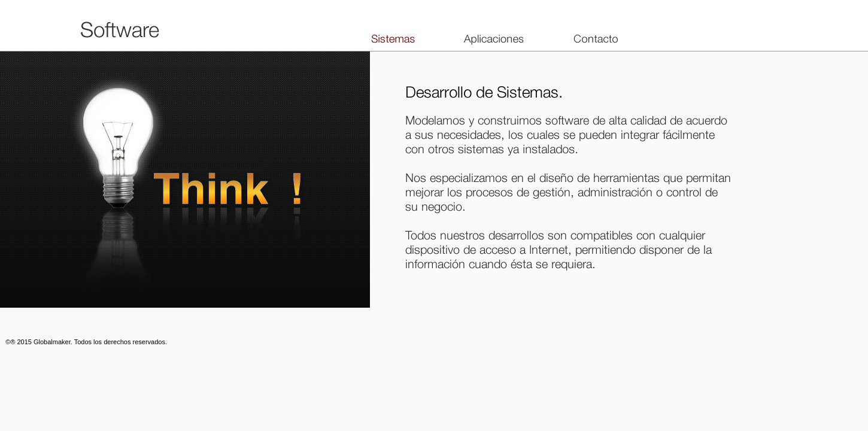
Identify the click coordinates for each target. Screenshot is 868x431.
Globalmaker (52, 342)
